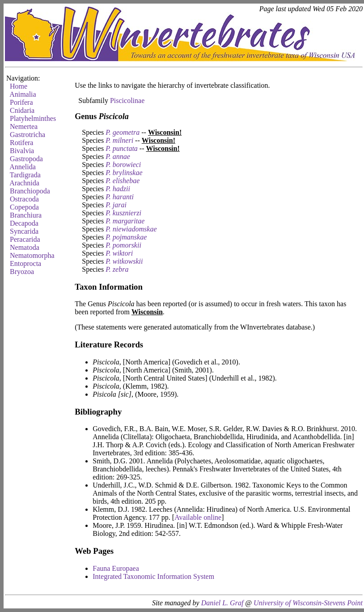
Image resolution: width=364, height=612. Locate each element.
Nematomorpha (32, 255)
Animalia (23, 94)
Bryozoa (22, 272)
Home (19, 86)
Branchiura (26, 215)
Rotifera (21, 143)
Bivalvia (22, 151)
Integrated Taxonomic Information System (153, 576)
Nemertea (24, 126)
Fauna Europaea (116, 568)
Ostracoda (24, 199)
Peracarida (25, 239)
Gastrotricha (28, 135)
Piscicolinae (127, 101)
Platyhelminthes (33, 118)
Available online (198, 517)
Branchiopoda (30, 191)
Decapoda (24, 223)
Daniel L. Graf (222, 603)
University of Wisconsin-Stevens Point (308, 603)
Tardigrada (25, 175)
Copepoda (24, 207)
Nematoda (25, 247)
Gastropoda (26, 159)
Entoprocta (25, 263)
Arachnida (24, 183)
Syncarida (24, 231)
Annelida (23, 167)
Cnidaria (22, 110)
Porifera (21, 102)
